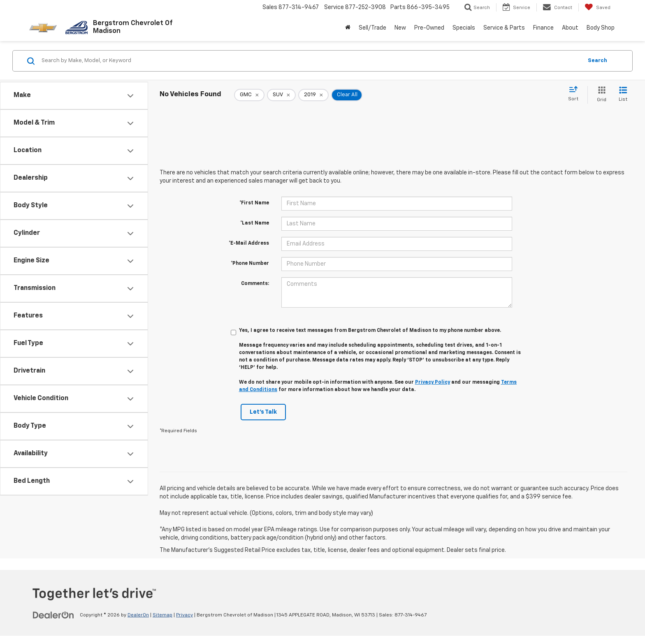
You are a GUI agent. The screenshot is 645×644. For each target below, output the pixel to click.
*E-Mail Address (249, 243)
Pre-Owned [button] (429, 28)
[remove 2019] (313, 95)
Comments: (255, 284)
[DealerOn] (53, 615)
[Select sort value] (576, 94)
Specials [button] (464, 28)
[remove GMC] (249, 95)
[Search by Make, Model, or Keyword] (311, 61)
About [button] (570, 28)
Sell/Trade (372, 28)
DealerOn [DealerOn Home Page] (138, 615)
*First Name (254, 203)
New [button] (400, 28)
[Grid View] (600, 95)
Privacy (184, 615)
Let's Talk (263, 412)
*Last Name (255, 223)
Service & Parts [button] (504, 28)
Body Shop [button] (601, 28)
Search (597, 61)
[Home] (348, 28)
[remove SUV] (281, 95)
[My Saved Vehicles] (597, 7)
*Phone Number (250, 264)
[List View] (623, 95)
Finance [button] (543, 28)
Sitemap (162, 615)
